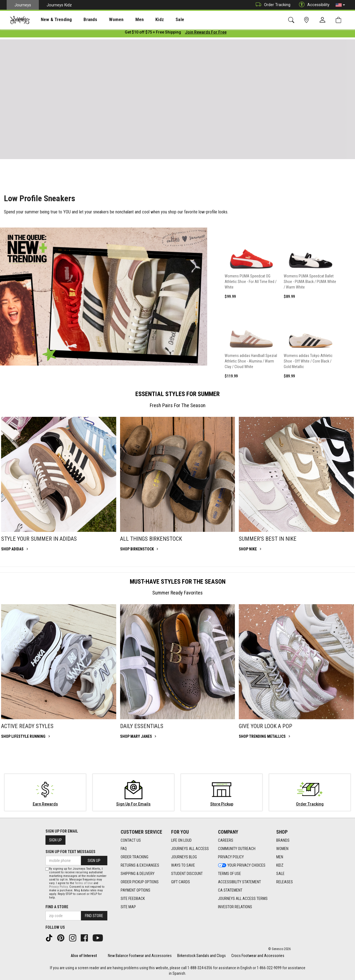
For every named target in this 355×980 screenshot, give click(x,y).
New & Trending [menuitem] (51, 20)
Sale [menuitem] (160, 20)
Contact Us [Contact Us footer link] (131, 841)
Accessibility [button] (313, 5)
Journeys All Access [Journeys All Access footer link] (190, 849)
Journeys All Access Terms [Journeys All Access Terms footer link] (243, 899)
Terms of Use (84, 883)
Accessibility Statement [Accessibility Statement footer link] (239, 882)
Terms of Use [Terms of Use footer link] (230, 874)
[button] (340, 5)
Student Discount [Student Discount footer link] (187, 874)
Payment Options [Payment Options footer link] (135, 890)
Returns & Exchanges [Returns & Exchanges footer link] (140, 866)
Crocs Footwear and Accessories (258, 956)
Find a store (57, 907)
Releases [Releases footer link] (285, 882)
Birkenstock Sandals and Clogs (201, 956)
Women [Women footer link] (282, 849)
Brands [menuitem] (82, 20)
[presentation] (51, 20)
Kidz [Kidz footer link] (280, 866)
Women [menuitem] (105, 20)
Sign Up (55, 840)
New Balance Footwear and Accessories (140, 956)
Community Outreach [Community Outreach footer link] (237, 849)
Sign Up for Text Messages (70, 852)
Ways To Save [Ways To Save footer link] (183, 866)
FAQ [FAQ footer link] (124, 849)
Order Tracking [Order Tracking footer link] (135, 857)
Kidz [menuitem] (143, 20)
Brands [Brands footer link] (283, 841)
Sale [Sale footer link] (280, 874)
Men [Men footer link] (280, 857)
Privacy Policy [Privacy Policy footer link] (231, 857)
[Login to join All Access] (153, 33)
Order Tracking (272, 5)
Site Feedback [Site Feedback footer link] (133, 899)
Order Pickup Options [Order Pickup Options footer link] (140, 882)
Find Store (94, 916)
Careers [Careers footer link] (226, 841)
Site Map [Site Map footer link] (128, 907)
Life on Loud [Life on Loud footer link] (181, 841)
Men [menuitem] (125, 20)
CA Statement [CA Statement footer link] (230, 890)
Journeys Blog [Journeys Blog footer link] (184, 857)
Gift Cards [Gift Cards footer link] (181, 882)
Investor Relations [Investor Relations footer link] (235, 907)
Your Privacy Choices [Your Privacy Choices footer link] (242, 866)
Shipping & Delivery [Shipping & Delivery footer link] (138, 874)
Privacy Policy (58, 887)
